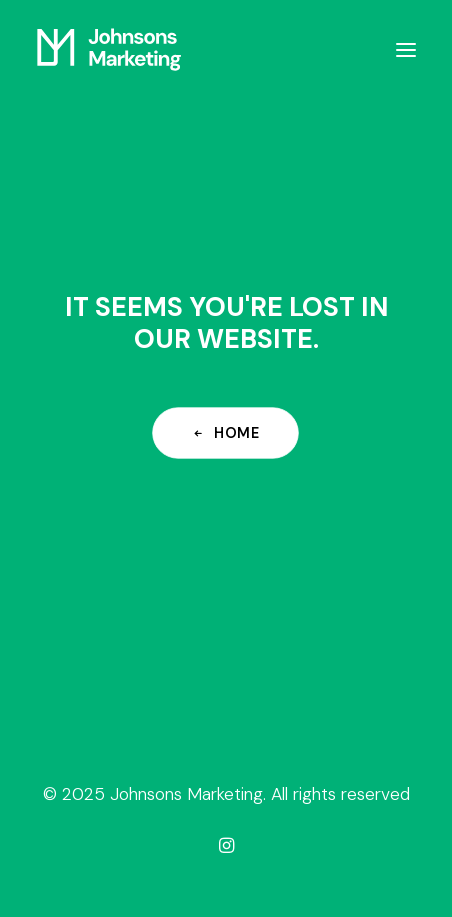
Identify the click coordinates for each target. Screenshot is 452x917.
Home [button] (226, 432)
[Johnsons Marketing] (109, 49)
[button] (406, 49)
